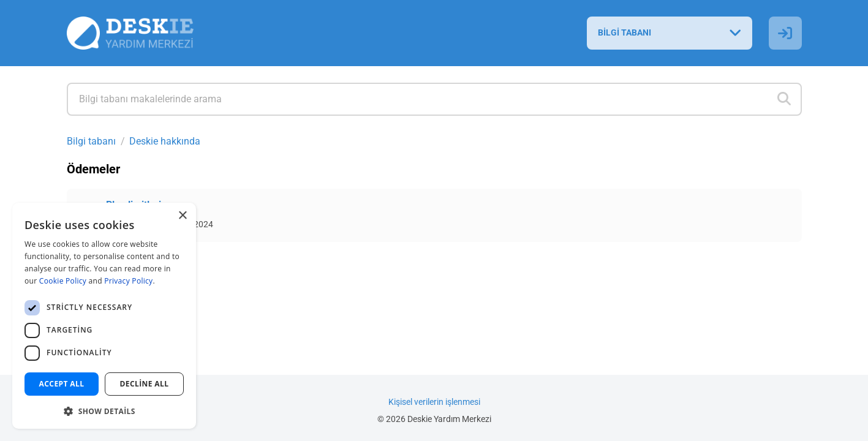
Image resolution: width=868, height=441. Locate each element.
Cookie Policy (63, 281)
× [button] (182, 216)
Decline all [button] (145, 384)
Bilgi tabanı (91, 141)
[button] (104, 410)
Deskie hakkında (165, 141)
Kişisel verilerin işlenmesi (434, 402)
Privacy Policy (128, 281)
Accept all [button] (62, 384)
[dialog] (104, 316)
